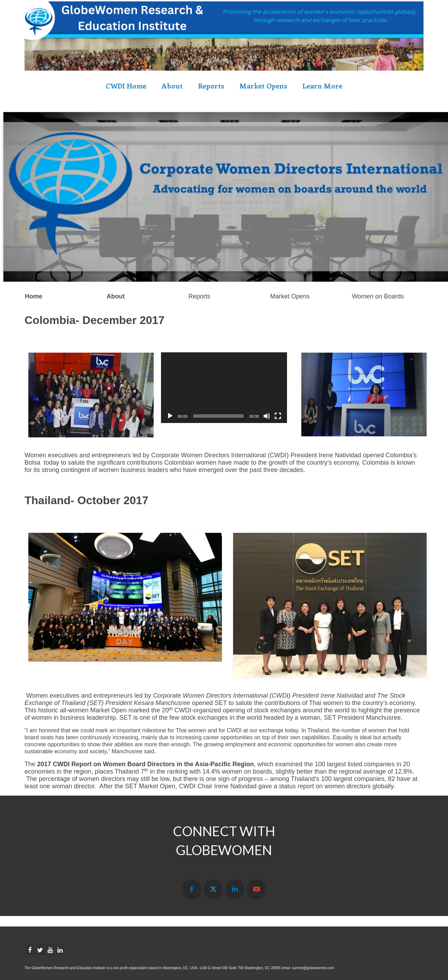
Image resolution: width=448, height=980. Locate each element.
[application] (224, 388)
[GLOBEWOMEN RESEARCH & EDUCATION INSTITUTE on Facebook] (192, 890)
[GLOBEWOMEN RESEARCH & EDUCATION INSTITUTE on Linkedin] (235, 890)
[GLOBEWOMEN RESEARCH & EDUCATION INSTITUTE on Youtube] (256, 890)
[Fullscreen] (278, 416)
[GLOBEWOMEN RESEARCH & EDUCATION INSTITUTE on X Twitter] (213, 890)
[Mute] (267, 416)
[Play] (170, 416)
